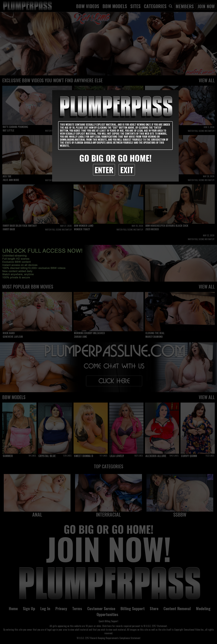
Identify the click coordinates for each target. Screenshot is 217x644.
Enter (104, 170)
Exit (127, 170)
